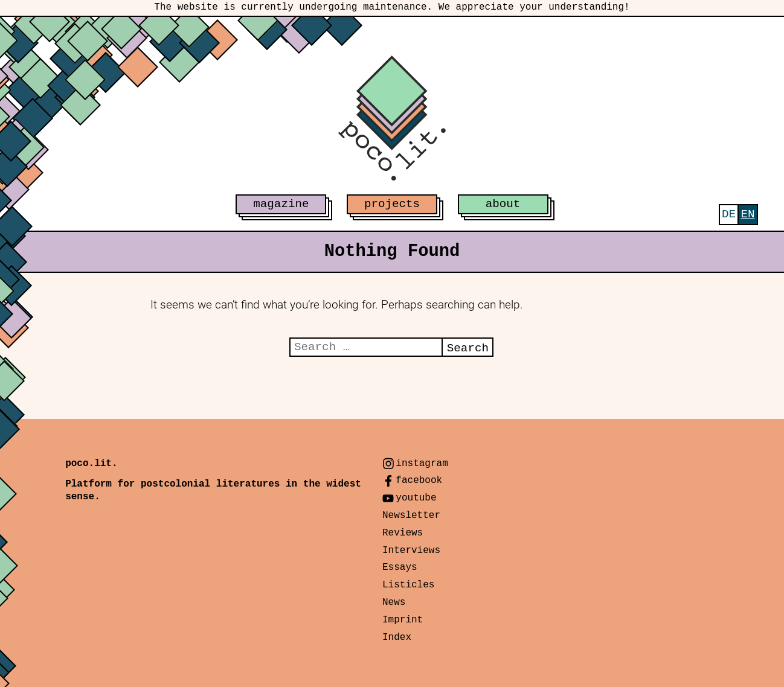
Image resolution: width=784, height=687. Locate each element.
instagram (422, 464)
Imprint (403, 620)
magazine (281, 204)
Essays (400, 567)
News (394, 602)
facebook (419, 481)
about (503, 204)
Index (397, 637)
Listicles (408, 585)
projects (392, 204)
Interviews (411, 551)
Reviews (403, 533)
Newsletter (411, 516)
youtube (416, 498)
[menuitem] (729, 215)
